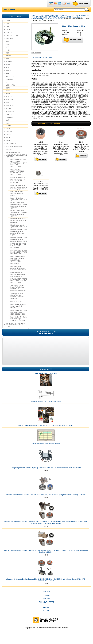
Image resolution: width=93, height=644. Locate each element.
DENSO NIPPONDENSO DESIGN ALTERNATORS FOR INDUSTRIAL (19, 258)
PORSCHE (9, 123)
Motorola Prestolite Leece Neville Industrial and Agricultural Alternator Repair (19, 238)
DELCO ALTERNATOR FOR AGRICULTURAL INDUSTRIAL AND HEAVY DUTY (18, 186)
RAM (7, 126)
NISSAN (8, 114)
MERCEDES (10, 102)
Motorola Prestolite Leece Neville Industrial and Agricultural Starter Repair (19, 245)
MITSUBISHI (10, 111)
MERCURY (9, 105)
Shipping (46, 601)
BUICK (8, 35)
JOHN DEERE (10, 82)
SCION (8, 135)
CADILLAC (9, 38)
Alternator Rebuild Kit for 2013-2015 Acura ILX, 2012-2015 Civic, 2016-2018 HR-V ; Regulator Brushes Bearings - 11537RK (46, 500)
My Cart (46, 616)
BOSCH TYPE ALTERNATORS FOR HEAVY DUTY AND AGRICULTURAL (17, 178)
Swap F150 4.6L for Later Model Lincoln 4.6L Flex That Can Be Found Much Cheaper (46, 431)
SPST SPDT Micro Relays (14, 152)
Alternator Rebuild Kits (13, 158)
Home (33, 21)
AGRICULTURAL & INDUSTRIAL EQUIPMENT (16, 162)
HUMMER (9, 65)
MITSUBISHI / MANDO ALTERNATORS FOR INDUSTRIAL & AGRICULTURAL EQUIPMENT (18, 266)
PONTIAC (9, 120)
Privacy (46, 613)
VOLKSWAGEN (11, 149)
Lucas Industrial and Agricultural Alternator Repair (17, 199)
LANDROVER (10, 91)
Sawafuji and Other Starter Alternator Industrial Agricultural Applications (17, 302)
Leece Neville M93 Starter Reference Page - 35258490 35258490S (19, 318)
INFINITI (8, 70)
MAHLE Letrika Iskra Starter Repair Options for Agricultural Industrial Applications (19, 219)
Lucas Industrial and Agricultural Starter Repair (19, 205)
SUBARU (9, 137)
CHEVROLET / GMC (12, 41)
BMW (7, 32)
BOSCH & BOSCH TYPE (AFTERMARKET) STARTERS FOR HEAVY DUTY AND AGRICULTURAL (19, 169)
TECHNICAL (10, 155)
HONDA (8, 62)
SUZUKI (8, 140)
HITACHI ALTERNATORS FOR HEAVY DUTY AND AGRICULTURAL (19, 287)
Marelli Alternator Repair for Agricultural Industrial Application (18, 226)
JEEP (7, 79)
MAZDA (8, 100)
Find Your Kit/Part (46, 608)
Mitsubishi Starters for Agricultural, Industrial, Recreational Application (18, 274)
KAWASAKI (9, 85)
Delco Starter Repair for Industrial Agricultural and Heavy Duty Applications (19, 193)
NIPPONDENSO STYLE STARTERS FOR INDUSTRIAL (18, 251)
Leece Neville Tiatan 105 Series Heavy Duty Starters (18, 312)
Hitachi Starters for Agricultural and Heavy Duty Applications (18, 280)
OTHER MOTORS (16, 307)
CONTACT (46, 598)
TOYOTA (8, 143)
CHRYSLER (10, 44)
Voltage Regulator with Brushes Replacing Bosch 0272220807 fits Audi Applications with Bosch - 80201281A (46, 473)
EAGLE (8, 50)
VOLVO (8, 146)
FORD (8, 56)
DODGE (8, 47)
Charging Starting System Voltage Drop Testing (46, 407)
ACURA (8, 27)
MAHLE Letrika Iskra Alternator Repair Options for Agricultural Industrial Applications (19, 211)
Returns (46, 604)
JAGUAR (9, 76)
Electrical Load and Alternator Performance (46, 449)
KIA (7, 88)
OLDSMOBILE (10, 117)
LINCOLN (9, 97)
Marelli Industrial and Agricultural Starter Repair (19, 232)
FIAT (7, 53)
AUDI (7, 30)
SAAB (8, 129)
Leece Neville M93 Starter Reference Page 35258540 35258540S (19, 324)
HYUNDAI (9, 67)
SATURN (8, 132)
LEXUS (8, 94)
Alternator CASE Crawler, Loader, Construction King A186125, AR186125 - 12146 (57, 24)
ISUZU (8, 73)
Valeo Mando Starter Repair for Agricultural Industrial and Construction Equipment (18, 294)
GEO (7, 59)
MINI (7, 108)
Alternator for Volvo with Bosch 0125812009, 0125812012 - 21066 (15, 331)
